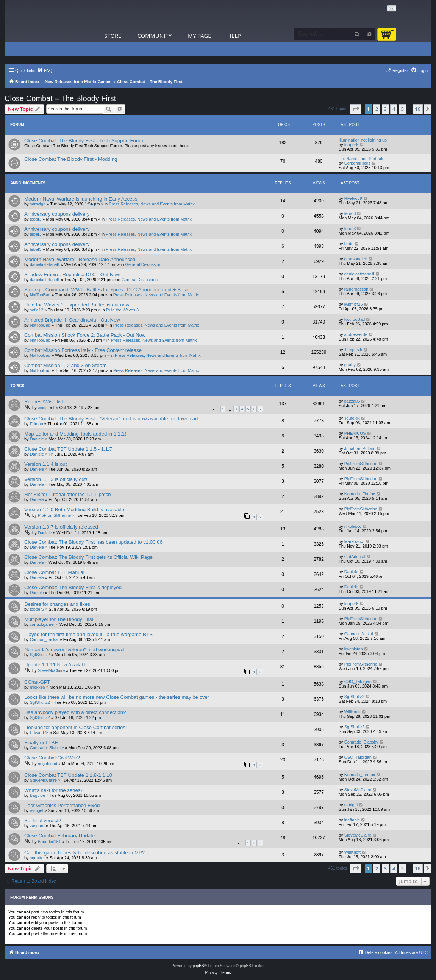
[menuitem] (45, 70)
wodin (43, 408)
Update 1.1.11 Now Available (56, 665)
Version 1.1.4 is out (45, 464)
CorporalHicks (357, 163)
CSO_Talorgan (358, 681)
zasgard (37, 826)
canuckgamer (42, 624)
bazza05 (352, 401)
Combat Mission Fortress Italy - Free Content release (83, 350)
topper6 (351, 145)
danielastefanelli (45, 264)
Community (155, 36)
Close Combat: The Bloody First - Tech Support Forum (84, 141)
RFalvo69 (353, 198)
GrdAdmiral (355, 557)
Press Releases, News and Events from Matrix (152, 204)
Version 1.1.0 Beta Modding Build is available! (75, 509)
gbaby (350, 365)
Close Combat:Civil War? (52, 758)
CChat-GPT (37, 682)
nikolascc (353, 526)
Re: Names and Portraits (361, 159)
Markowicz (354, 541)
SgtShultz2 (40, 655)
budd (349, 244)
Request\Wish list (44, 402)
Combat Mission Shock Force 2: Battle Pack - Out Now (85, 335)
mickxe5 (38, 687)
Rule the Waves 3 (122, 310)
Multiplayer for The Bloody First (59, 619)
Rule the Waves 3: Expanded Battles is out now (77, 305)
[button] (356, 109)
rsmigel (37, 810)
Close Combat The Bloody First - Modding (71, 159)
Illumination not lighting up (363, 140)
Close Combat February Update (59, 836)
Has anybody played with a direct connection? (75, 712)
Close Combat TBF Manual (54, 572)
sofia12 (37, 310)
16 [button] (418, 109)
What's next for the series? (54, 790)
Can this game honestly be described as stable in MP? (84, 853)
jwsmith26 (354, 304)
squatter (38, 858)
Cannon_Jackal (44, 639)
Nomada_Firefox (360, 494)
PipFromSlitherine (361, 464)
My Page (200, 36)
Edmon (37, 424)
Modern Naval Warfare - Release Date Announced (80, 259)
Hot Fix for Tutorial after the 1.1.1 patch (68, 494)
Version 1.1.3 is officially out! (56, 479)
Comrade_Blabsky (47, 748)
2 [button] (377, 109)
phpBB (198, 966)
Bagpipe (38, 795)
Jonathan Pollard (360, 448)
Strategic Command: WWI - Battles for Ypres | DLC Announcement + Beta (106, 290)
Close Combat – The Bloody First (60, 98)
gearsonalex (356, 259)
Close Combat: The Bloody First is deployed (73, 587)
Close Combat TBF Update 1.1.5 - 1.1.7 (68, 449)
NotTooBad (40, 295)
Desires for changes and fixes (57, 604)
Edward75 (39, 733)
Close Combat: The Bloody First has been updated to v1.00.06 (93, 542)
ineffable (352, 820)
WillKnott (352, 712)
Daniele (37, 439)
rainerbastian (356, 289)
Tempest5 (353, 350)
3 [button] (385, 109)
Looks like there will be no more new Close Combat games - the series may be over (117, 697)
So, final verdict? (43, 821)
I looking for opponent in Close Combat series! (76, 727)
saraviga (38, 204)
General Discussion (143, 264)
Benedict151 (49, 842)
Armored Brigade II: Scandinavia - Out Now (72, 320)
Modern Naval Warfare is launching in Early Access (81, 199)
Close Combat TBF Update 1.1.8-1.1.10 (68, 775)
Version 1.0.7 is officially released (61, 527)
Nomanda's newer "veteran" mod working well (75, 649)
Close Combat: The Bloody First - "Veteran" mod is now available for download (111, 419)
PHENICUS (355, 433)
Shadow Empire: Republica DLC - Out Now (72, 275)
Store (113, 36)
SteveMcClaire (52, 670)
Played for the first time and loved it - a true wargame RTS (88, 634)
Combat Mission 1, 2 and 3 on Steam (65, 365)
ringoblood (48, 764)
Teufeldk (352, 418)
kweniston (354, 649)
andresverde (356, 334)
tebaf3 (36, 219)
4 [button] (394, 109)
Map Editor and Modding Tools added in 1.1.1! (75, 434)
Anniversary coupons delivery (57, 214)
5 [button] (402, 109)
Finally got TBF (41, 743)
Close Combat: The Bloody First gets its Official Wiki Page (88, 557)
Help (234, 36)
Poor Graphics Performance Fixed (62, 805)
